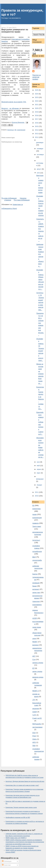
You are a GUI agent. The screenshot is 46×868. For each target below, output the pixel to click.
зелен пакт (36, 592)
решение (36, 709)
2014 (37, 130)
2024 (37, 94)
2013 (37, 134)
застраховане (37, 727)
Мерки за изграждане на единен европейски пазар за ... (40, 374)
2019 (37, 112)
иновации (36, 583)
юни (39, 462)
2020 (37, 108)
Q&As (34, 739)
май (38, 466)
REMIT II (36, 691)
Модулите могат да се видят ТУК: (14, 102)
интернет (36, 589)
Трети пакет (37, 526)
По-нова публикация (9, 198)
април (39, 469)
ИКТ (34, 656)
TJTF (34, 715)
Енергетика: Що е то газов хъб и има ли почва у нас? (22, 785)
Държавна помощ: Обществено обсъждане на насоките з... (40, 279)
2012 (37, 137)
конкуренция (21, 130)
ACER (35, 618)
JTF (34, 700)
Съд (34, 659)
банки (35, 586)
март (39, 473)
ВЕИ (34, 557)
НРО (34, 742)
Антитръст (11, 130)
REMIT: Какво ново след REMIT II (16, 838)
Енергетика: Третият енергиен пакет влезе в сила (21, 807)
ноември (40, 149)
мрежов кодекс (38, 677)
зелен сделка (37, 671)
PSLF (34, 736)
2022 (37, 101)
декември (40, 142)
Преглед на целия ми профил (37, 77)
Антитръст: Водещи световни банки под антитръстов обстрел (25, 781)
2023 (37, 97)
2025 (37, 90)
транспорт (36, 601)
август (39, 169)
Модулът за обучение (10, 108)
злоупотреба (37, 560)
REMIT (35, 642)
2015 (37, 126)
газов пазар (37, 627)
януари (39, 485)
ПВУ (34, 746)
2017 (37, 119)
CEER (35, 712)
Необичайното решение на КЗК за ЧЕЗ (18, 817)
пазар (35, 514)
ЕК (15, 130)
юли (39, 173)
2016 (37, 123)
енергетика (36, 509)
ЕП (33, 668)
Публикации (7, 861)
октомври (40, 155)
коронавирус (37, 605)
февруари (40, 479)
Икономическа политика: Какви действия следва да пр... (40, 447)
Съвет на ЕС (37, 718)
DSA (34, 733)
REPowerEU (37, 724)
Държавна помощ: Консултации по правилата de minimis (40, 206)
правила (35, 523)
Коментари (6, 865)
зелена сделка (38, 663)
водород (35, 645)
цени (34, 638)
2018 (37, 115)
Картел (35, 574)
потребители (37, 551)
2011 (37, 492)
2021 (37, 105)
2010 (37, 496)
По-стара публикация (22, 200)
